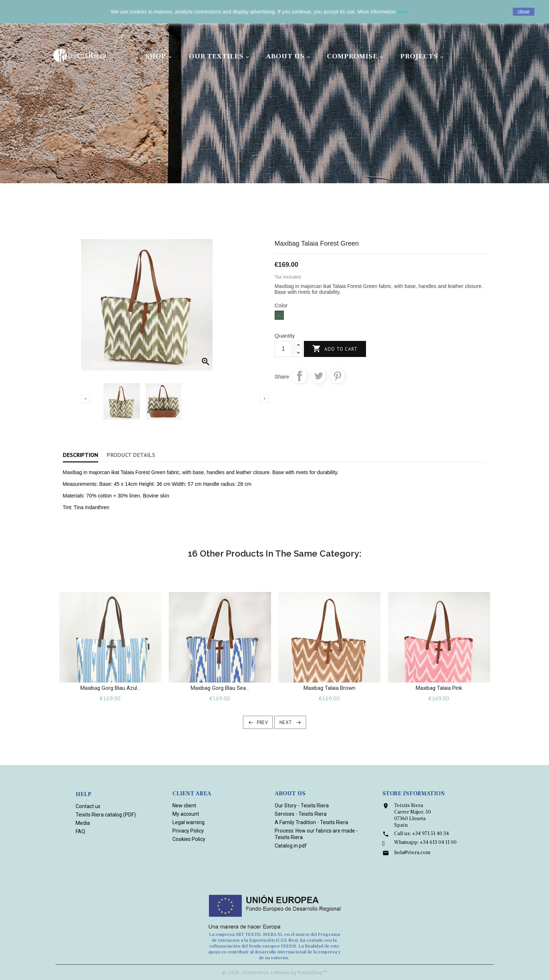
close (524, 12)
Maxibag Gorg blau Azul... (110, 688)
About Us (289, 56)
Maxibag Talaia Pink (439, 688)
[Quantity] (283, 349)
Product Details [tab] (131, 455)
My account (186, 814)
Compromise (356, 56)
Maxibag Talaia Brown (329, 688)
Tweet (319, 376)
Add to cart (335, 349)
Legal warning (188, 822)
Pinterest (338, 376)
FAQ (80, 831)
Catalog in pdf (291, 846)
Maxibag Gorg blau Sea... (220, 688)
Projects (423, 56)
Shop (160, 56)
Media (83, 823)
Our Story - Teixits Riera (302, 806)
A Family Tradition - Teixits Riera (311, 822)
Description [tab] (81, 455)
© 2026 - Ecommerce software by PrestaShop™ (274, 972)
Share (300, 376)
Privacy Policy (188, 831)
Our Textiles (220, 56)
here (403, 12)
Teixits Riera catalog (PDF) (106, 815)
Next (286, 722)
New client (184, 806)
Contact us (88, 806)
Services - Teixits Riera (301, 814)
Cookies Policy (189, 839)
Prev (262, 722)
